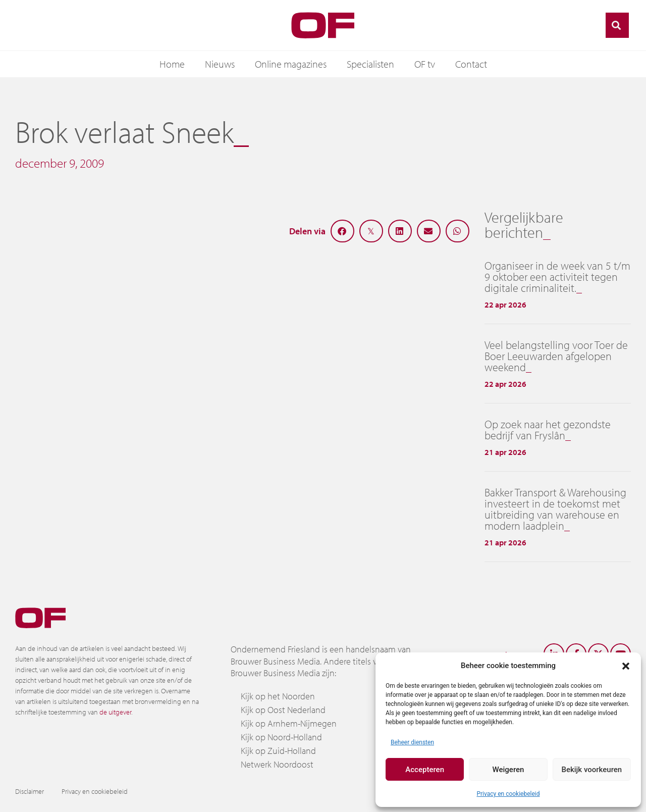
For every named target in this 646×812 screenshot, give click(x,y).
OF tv (425, 64)
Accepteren (425, 770)
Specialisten (370, 64)
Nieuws (220, 64)
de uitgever (115, 712)
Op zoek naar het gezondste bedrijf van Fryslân (548, 430)
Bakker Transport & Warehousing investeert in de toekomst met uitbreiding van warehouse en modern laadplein (555, 509)
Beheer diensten (412, 742)
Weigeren (508, 770)
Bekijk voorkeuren (591, 770)
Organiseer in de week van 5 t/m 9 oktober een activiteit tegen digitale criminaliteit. (557, 277)
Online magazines (291, 64)
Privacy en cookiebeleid (508, 794)
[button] (626, 666)
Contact (471, 64)
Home (172, 64)
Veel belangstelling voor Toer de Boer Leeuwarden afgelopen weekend (556, 356)
